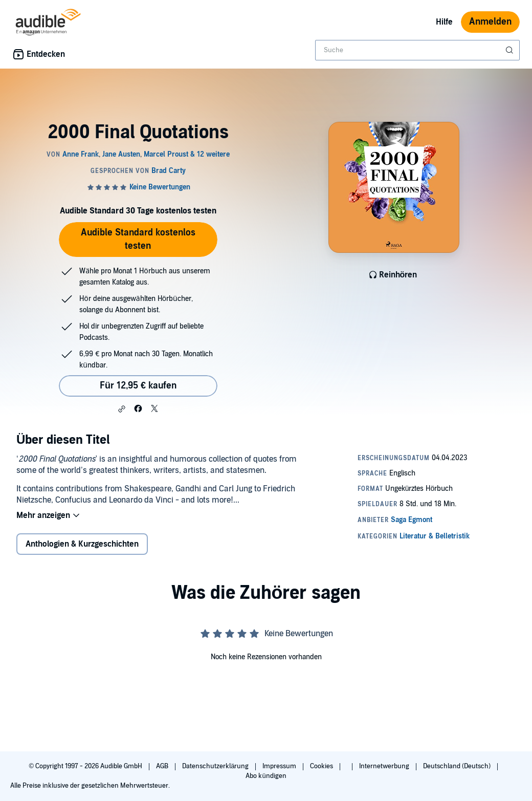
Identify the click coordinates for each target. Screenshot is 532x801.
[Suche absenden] (511, 50)
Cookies (322, 766)
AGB (163, 766)
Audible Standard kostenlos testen (138, 239)
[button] (122, 409)
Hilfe (444, 22)
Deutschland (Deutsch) (458, 766)
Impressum (280, 766)
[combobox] (417, 50)
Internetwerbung (385, 766)
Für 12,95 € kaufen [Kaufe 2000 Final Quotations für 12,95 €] (138, 386)
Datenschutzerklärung (216, 766)
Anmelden (490, 22)
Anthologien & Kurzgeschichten (82, 544)
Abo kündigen (266, 776)
